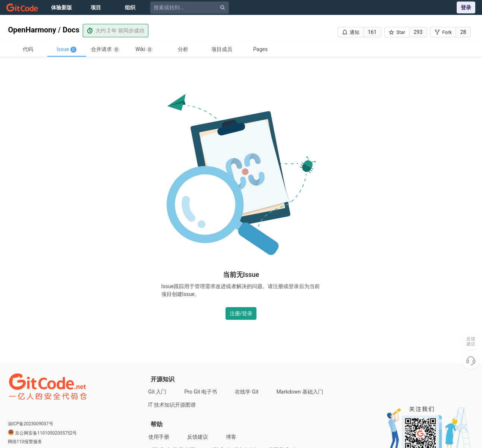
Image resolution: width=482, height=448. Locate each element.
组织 (130, 7)
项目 (96, 7)
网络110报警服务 (25, 442)
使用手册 (159, 437)
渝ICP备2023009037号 (31, 424)
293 (418, 32)
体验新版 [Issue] (62, 7)
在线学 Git (247, 392)
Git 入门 (157, 392)
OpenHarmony (32, 30)
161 (372, 32)
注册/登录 (241, 313)
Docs (71, 30)
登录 (466, 7)
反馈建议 (198, 437)
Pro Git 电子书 (201, 392)
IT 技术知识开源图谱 (172, 405)
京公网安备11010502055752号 (46, 433)
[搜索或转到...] (191, 8)
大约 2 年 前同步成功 (116, 31)
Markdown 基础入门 (300, 392)
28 (463, 32)
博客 (231, 437)
